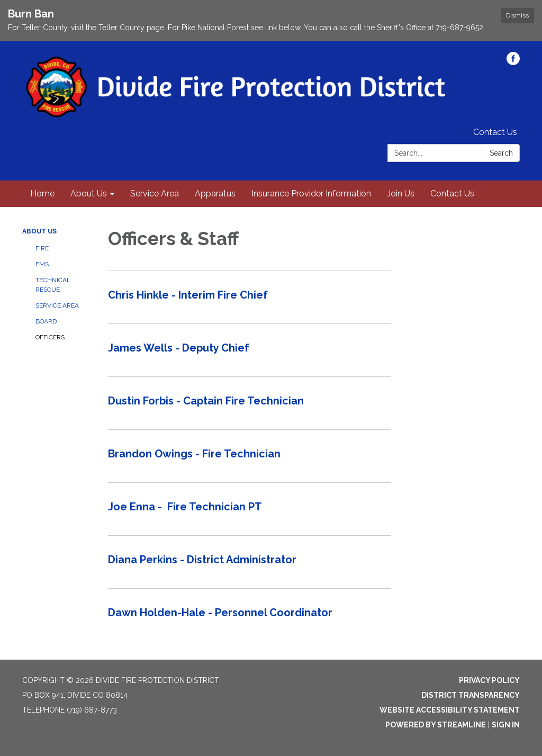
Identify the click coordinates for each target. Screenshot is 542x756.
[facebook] (513, 62)
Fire (42, 248)
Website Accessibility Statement (450, 710)
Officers (50, 337)
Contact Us (495, 132)
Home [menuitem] (42, 193)
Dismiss (517, 15)
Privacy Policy (489, 680)
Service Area (57, 305)
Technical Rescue (53, 285)
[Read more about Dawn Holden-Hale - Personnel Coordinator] (250, 615)
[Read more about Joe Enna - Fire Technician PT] (250, 509)
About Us (39, 231)
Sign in (506, 725)
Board (46, 321)
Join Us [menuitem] (401, 193)
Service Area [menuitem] (155, 193)
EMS (42, 264)
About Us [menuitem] (89, 193)
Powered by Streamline (436, 725)
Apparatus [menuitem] (215, 193)
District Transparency (471, 695)
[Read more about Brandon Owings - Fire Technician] (250, 456)
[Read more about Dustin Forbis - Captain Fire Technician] (250, 403)
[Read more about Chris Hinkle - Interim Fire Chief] (250, 297)
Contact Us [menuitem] (452, 193)
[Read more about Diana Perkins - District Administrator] (250, 562)
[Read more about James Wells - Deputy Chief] (250, 350)
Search (501, 153)
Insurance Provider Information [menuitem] (311, 193)
